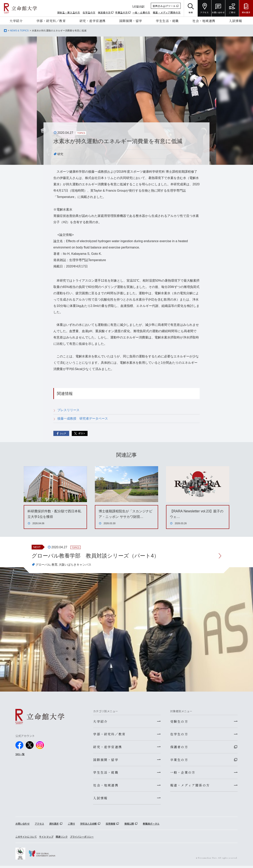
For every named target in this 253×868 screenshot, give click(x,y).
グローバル (43, 565)
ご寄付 (71, 826)
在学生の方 (89, 12)
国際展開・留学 (131, 21)
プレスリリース (68, 410)
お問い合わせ (23, 826)
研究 (60, 154)
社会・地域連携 (204, 21)
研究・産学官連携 (93, 21)
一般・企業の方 (141, 12)
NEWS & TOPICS (19, 31)
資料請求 (54, 826)
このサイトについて (26, 839)
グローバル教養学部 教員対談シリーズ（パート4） (98, 556)
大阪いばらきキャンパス (77, 565)
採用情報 (110, 826)
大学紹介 (16, 21)
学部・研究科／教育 (51, 21)
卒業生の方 (122, 12)
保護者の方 (104, 12)
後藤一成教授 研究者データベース (83, 419)
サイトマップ (46, 839)
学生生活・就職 (167, 21)
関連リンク (62, 839)
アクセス (39, 826)
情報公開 (129, 826)
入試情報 (235, 21)
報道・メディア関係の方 (167, 12)
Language (138, 6)
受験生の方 (179, 722)
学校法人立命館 (88, 826)
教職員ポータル (151, 826)
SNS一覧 (20, 754)
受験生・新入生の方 (69, 12)
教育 (56, 565)
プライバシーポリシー (82, 839)
